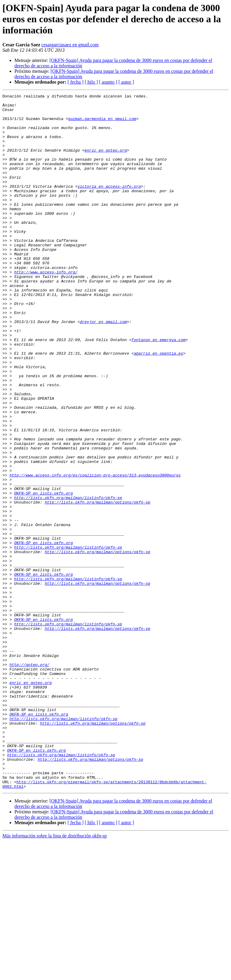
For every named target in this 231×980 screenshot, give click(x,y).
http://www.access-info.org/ (46, 308)
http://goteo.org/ (29, 779)
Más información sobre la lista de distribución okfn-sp (55, 975)
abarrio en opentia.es (159, 405)
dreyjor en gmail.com (103, 368)
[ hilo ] (91, 82)
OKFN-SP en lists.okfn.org (43, 573)
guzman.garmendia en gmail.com (102, 124)
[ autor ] (126, 82)
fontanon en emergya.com (158, 389)
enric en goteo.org (106, 162)
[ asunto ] (108, 82)
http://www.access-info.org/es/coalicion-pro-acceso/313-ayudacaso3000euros (95, 552)
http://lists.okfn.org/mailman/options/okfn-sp (97, 584)
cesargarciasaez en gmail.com (70, 45)
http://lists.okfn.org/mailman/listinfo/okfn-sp (68, 579)
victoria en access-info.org (109, 205)
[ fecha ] (75, 82)
